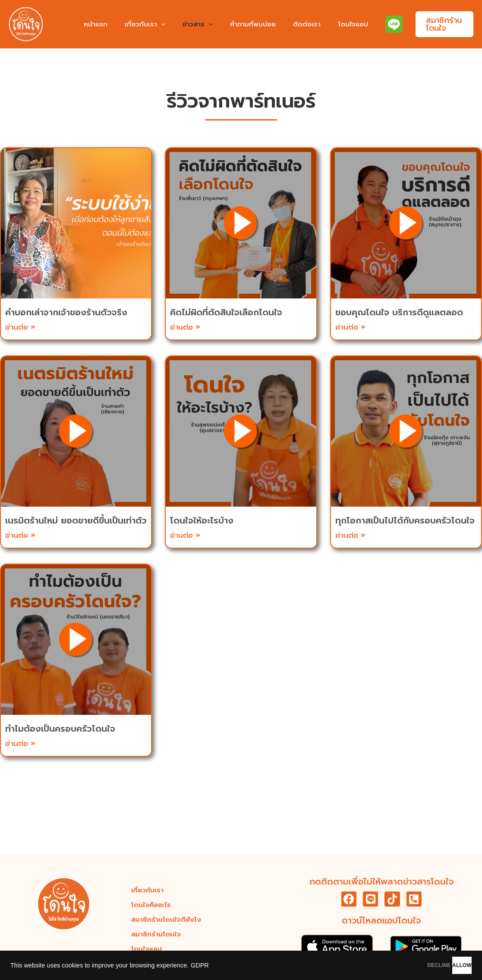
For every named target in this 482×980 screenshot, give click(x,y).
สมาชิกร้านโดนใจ (156, 932)
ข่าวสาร (200, 24)
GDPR (200, 965)
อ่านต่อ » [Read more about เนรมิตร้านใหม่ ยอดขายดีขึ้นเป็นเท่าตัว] (20, 535)
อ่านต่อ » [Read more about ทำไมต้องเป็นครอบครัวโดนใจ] (20, 743)
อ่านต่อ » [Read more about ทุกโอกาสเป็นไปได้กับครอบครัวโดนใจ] (350, 535)
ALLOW (447, 965)
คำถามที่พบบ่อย (251, 24)
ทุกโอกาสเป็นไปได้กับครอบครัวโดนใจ (405, 520)
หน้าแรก (106, 24)
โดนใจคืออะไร (153, 903)
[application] (168, 24)
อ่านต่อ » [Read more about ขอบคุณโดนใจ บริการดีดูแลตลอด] (350, 327)
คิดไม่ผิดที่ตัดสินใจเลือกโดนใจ (226, 312)
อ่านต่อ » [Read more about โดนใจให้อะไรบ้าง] (185, 535)
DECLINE (394, 965)
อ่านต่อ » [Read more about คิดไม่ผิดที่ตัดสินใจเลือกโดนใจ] (185, 327)
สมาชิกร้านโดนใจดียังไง (167, 918)
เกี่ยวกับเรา (151, 24)
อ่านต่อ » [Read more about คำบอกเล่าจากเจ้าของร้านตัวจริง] (20, 327)
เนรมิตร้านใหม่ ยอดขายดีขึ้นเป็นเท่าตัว (76, 520)
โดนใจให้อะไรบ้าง (202, 520)
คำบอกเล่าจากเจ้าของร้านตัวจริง (66, 312)
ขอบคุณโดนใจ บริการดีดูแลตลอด (399, 312)
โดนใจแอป (342, 24)
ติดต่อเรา (300, 24)
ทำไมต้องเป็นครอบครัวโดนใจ (60, 729)
